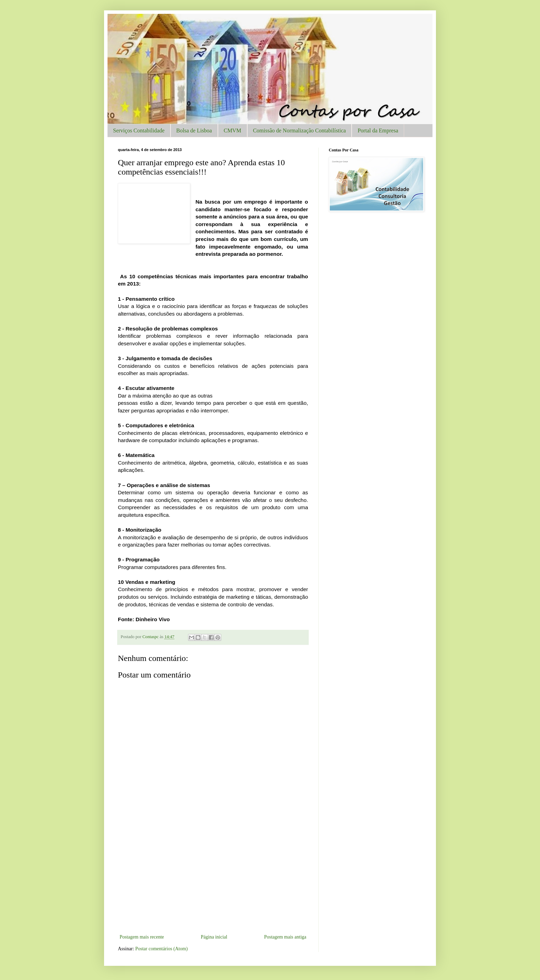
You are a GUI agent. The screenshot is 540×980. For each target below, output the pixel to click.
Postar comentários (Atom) (161, 949)
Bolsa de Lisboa (194, 130)
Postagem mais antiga (285, 937)
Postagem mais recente (142, 937)
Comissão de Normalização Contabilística (300, 130)
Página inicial (214, 937)
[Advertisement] (213, 881)
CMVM (232, 130)
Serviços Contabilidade (139, 130)
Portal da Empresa (378, 130)
